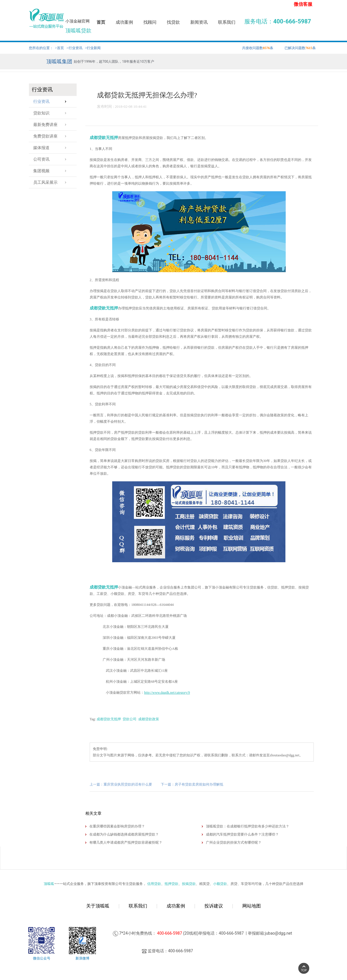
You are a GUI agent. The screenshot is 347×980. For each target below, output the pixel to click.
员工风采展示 (51, 182)
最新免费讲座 (51, 125)
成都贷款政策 (149, 719)
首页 (101, 22)
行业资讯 (51, 102)
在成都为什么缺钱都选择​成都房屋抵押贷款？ (124, 834)
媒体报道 (51, 148)
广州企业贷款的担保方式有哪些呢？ (234, 842)
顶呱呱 (49, 884)
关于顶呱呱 (98, 906)
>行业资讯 (74, 48)
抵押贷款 (171, 884)
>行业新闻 (93, 48)
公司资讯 (51, 159)
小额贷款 (220, 884)
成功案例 (124, 22)
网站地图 (252, 906)
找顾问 (150, 22)
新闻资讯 (199, 22)
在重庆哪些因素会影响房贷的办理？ (117, 826)
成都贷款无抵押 (104, 138)
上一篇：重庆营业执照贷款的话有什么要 (121, 784)
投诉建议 (214, 906)
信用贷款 (154, 884)
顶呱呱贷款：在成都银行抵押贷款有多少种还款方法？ (248, 826)
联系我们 (227, 22)
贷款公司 (130, 719)
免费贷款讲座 (51, 136)
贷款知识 (51, 113)
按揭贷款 (189, 884)
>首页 (59, 48)
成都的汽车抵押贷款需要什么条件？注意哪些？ (242, 834)
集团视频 (51, 171)
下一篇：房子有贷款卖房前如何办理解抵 (192, 784)
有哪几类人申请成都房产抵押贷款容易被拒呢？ (126, 842)
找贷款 (173, 22)
